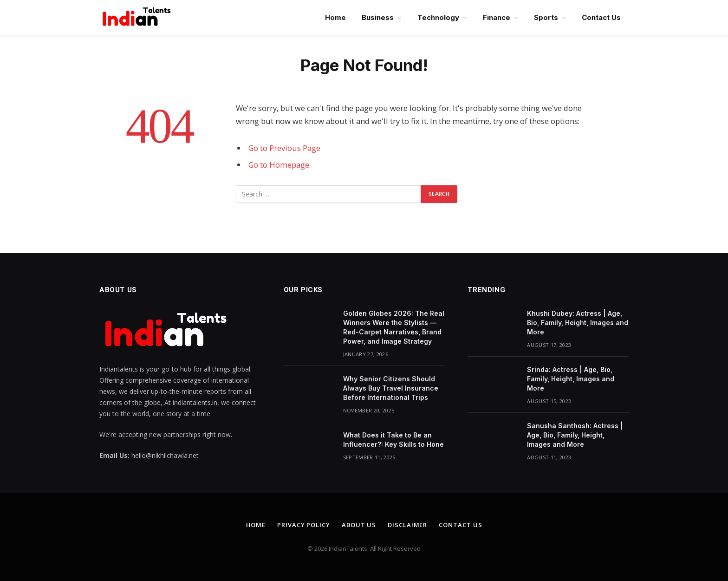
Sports (546, 17)
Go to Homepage (279, 165)
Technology (438, 17)
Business (378, 17)
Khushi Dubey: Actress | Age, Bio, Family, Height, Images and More (578, 323)
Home (335, 17)
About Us (359, 525)
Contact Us (601, 17)
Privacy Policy (304, 525)
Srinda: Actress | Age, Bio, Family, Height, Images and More (571, 379)
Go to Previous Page (284, 148)
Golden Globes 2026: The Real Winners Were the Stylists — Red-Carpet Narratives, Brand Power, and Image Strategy (394, 327)
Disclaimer (407, 525)
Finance (497, 17)
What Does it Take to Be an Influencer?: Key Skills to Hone (393, 440)
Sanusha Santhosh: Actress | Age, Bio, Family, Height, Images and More (575, 435)
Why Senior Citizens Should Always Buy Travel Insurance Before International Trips (391, 388)
